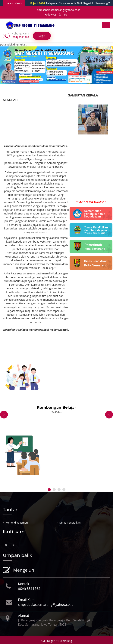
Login (42, 36)
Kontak (24, 584)
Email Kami (27, 600)
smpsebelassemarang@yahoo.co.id (56, 10)
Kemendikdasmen (17, 523)
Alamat (24, 616)
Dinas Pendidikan (70, 523)
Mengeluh (23, 570)
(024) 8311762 (29, 589)
